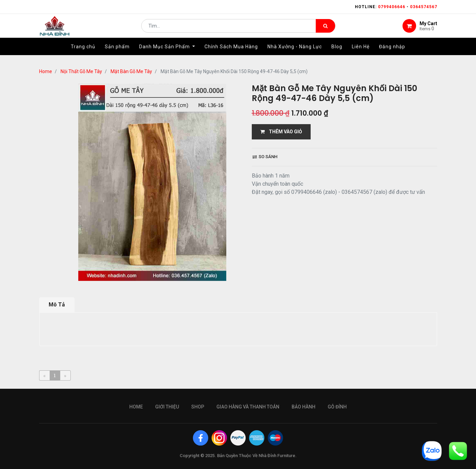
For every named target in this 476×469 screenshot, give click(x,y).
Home (46, 71)
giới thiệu (167, 407)
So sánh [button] (265, 157)
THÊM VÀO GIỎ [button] (281, 132)
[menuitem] (83, 53)
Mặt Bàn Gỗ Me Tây (131, 71)
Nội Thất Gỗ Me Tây (81, 71)
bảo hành (303, 407)
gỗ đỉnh (337, 407)
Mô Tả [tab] (57, 305)
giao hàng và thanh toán (248, 407)
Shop (198, 407)
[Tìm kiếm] (325, 29)
